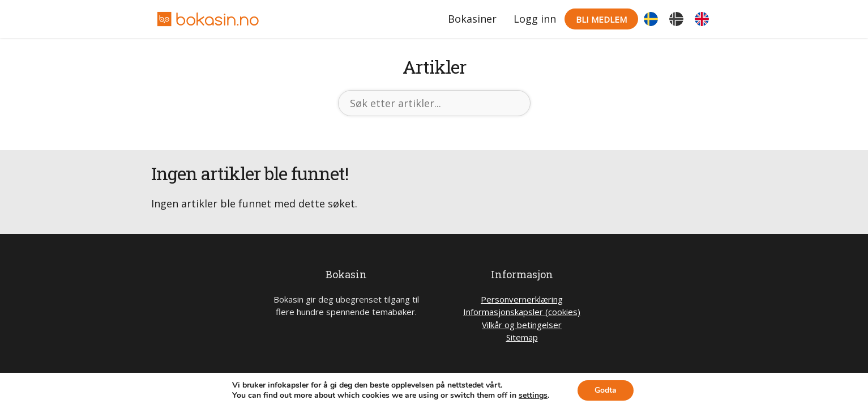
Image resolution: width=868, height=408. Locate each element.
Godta (606, 390)
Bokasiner (472, 19)
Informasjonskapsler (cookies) (522, 312)
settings (533, 396)
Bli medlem (601, 19)
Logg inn (535, 19)
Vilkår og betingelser (522, 325)
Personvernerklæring (522, 299)
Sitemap (522, 337)
